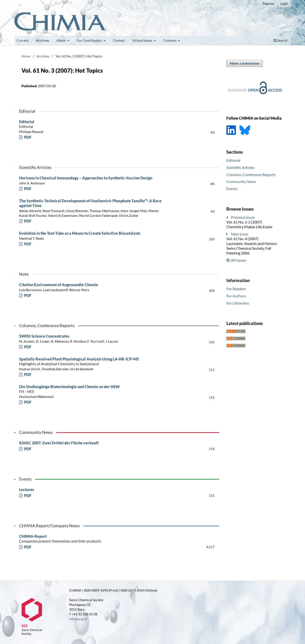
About (61, 40)
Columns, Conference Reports (251, 175)
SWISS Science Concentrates (44, 336)
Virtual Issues (143, 40)
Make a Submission (245, 63)
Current (23, 40)
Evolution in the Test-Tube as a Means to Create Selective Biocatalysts (80, 233)
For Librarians (238, 303)
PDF (27, 137)
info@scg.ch (78, 619)
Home (26, 56)
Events (232, 189)
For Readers (236, 289)
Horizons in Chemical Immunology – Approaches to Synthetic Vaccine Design (86, 178)
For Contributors (90, 40)
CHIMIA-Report (95, 539)
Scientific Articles (240, 167)
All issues (239, 260)
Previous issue (243, 217)
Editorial (95, 124)
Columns (170, 40)
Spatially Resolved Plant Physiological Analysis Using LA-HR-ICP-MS (95, 361)
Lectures (27, 489)
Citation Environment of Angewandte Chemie (59, 285)
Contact (119, 40)
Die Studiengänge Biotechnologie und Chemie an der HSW (95, 389)
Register (269, 3)
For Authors (236, 296)
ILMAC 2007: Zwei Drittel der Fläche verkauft (59, 443)
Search (280, 40)
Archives (43, 40)
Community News (241, 181)
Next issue (239, 234)
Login (284, 3)
